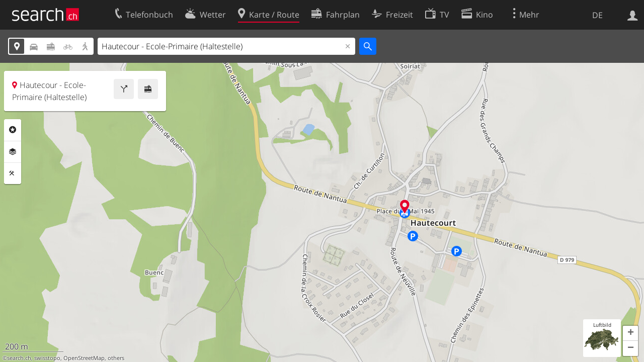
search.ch (19, 358)
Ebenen (13, 152)
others (116, 358)
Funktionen (13, 173)
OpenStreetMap (84, 358)
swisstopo (47, 358)
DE (597, 15)
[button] (630, 333)
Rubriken (13, 130)
